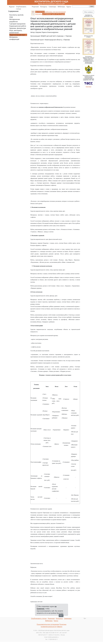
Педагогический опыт (17, 35)
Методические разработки (15, 20)
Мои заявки (88, 12)
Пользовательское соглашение (48, 624)
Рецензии (35, 7)
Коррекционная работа (18, 26)
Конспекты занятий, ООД (17, 16)
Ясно (61, 616)
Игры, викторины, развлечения (16, 32)
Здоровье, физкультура (18, 28)
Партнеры (88, 87)
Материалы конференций (14, 38)
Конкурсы (44, 7)
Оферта (59, 627)
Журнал (12, 7)
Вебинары (61, 7)
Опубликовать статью (21, 8)
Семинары (52, 7)
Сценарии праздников (17, 24)
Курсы (69, 7)
